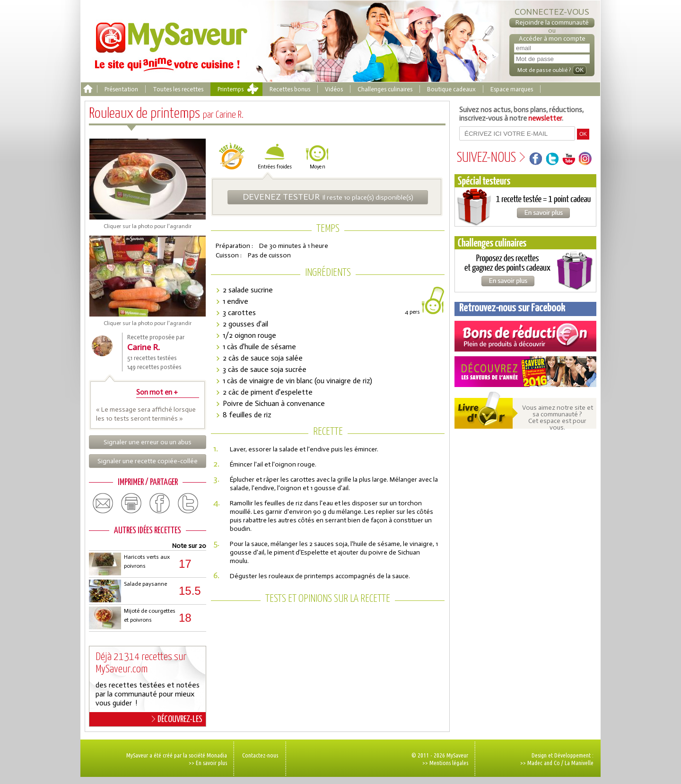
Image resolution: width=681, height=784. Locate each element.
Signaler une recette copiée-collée (148, 461)
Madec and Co (544, 763)
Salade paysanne (145, 584)
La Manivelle (579, 763)
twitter (188, 503)
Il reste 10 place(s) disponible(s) (328, 197)
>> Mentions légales (445, 763)
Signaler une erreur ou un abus (148, 442)
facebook (160, 503)
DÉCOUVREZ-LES (177, 719)
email (103, 503)
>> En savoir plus (208, 763)
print (131, 503)
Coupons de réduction (525, 336)
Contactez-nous (260, 755)
